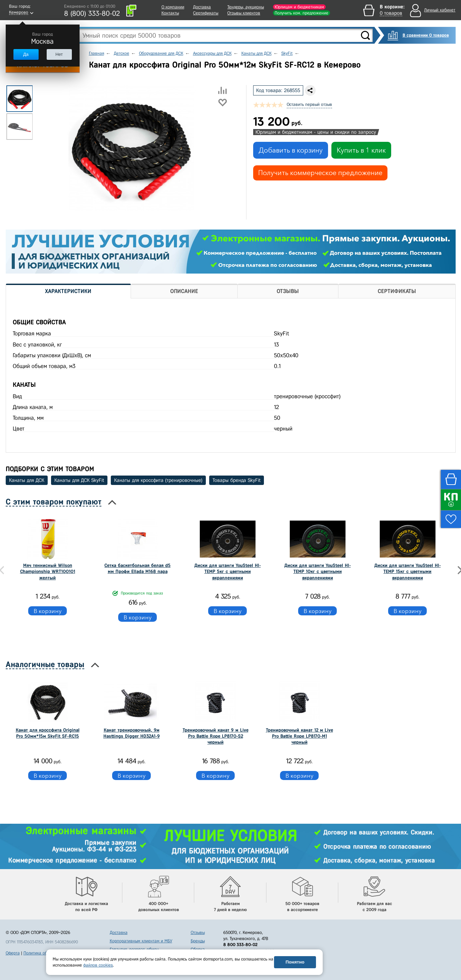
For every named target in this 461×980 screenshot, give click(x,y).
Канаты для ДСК (27, 480)
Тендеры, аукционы (246, 7)
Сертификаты (206, 13)
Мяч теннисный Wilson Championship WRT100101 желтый (48, 571)
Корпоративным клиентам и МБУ (141, 941)
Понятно (295, 962)
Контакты (170, 13)
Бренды (198, 941)
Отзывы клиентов (244, 13)
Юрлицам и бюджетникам (299, 7)
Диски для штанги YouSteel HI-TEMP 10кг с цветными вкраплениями (318, 571)
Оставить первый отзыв (309, 104)
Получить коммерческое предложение (320, 173)
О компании (173, 7)
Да (26, 54)
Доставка (202, 7)
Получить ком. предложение (302, 13)
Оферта (13, 953)
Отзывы (198, 932)
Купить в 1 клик (361, 150)
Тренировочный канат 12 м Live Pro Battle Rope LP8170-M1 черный (299, 736)
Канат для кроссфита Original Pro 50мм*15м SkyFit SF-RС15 (48, 733)
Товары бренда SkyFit (237, 480)
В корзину (48, 611)
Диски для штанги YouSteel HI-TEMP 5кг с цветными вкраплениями (228, 571)
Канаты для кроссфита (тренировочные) (158, 480)
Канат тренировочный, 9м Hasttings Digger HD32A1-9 (132, 733)
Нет (59, 54)
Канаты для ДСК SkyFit (79, 480)
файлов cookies (98, 965)
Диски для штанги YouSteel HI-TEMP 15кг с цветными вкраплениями (408, 571)
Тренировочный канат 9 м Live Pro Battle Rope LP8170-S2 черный (216, 736)
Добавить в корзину (291, 150)
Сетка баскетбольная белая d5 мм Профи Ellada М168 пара (137, 568)
